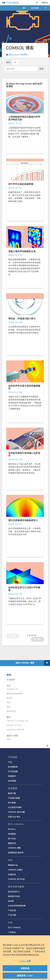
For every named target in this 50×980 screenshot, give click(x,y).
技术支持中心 (14, 892)
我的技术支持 (14, 896)
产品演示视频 (14, 798)
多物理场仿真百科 (16, 852)
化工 (9, 686)
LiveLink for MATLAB (15, 729)
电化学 (9, 698)
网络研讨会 (13, 865)
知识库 (11, 901)
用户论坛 (12, 838)
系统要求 (12, 776)
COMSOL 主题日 (15, 870)
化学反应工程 (12, 689)
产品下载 (12, 915)
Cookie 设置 (25, 961)
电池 (9, 702)
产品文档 (12, 910)
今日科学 (11, 680)
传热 (9, 739)
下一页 (37, 639)
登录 (24, 8)
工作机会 (12, 932)
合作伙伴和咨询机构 (17, 906)
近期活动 (12, 874)
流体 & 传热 (12, 736)
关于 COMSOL (14, 927)
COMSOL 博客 (14, 848)
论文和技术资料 (15, 807)
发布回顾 (12, 781)
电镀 (9, 707)
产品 (10, 762)
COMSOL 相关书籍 (16, 812)
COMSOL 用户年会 (16, 879)
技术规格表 (13, 767)
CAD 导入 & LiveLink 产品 (18, 721)
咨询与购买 (35, 8)
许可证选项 (13, 771)
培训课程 (12, 834)
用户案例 (12, 803)
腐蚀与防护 (11, 711)
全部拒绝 (25, 968)
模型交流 (12, 843)
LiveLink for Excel (14, 725)
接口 (9, 717)
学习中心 (12, 829)
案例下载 (12, 793)
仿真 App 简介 (14, 817)
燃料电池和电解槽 (14, 693)
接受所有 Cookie (25, 976)
